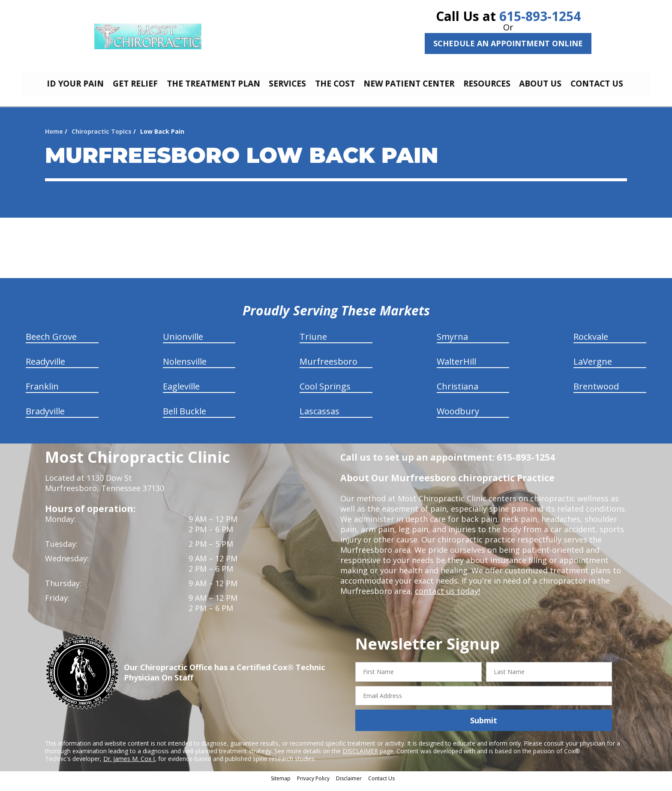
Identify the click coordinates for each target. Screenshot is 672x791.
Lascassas (319, 418)
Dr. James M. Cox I (129, 765)
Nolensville (185, 368)
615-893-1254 (540, 16)
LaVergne (593, 368)
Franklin (42, 393)
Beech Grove (51, 343)
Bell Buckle (184, 418)
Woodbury (458, 418)
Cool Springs (325, 393)
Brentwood (596, 393)
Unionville (183, 343)
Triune (313, 343)
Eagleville (181, 393)
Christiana (457, 393)
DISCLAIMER (360, 757)
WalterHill (456, 368)
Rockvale (591, 343)
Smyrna (452, 343)
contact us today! (447, 597)
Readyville (45, 368)
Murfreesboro (328, 368)
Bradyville (45, 418)
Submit (484, 727)
